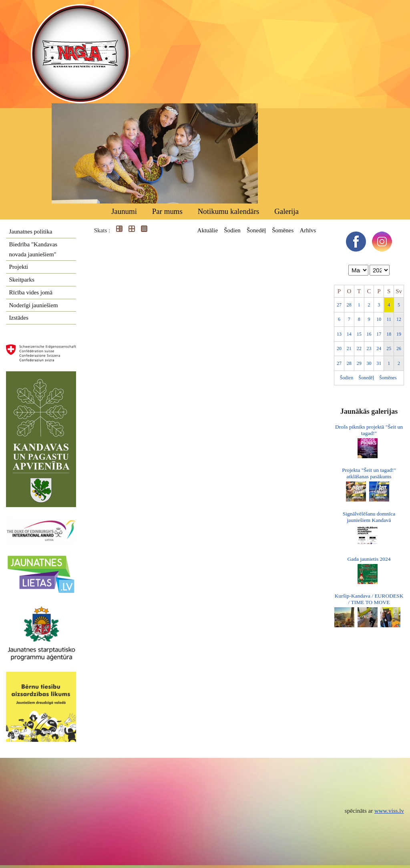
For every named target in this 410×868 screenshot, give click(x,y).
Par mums (167, 211)
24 (379, 348)
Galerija (286, 211)
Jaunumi (124, 211)
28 (349, 305)
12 (399, 319)
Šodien (232, 230)
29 (359, 363)
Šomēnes (283, 230)
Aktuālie (208, 230)
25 (389, 348)
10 (379, 319)
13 (339, 334)
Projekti (19, 267)
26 (399, 348)
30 (369, 363)
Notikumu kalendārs (229, 211)
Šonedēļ (256, 230)
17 (379, 334)
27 (339, 305)
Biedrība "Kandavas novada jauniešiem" (33, 249)
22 (359, 348)
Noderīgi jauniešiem (34, 305)
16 (369, 334)
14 (349, 334)
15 (359, 334)
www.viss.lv (389, 811)
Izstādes (19, 318)
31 (379, 363)
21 (349, 348)
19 (399, 334)
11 (389, 319)
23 (369, 348)
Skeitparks (22, 280)
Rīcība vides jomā (31, 292)
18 (389, 334)
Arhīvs (308, 230)
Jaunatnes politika (31, 232)
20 (339, 348)
